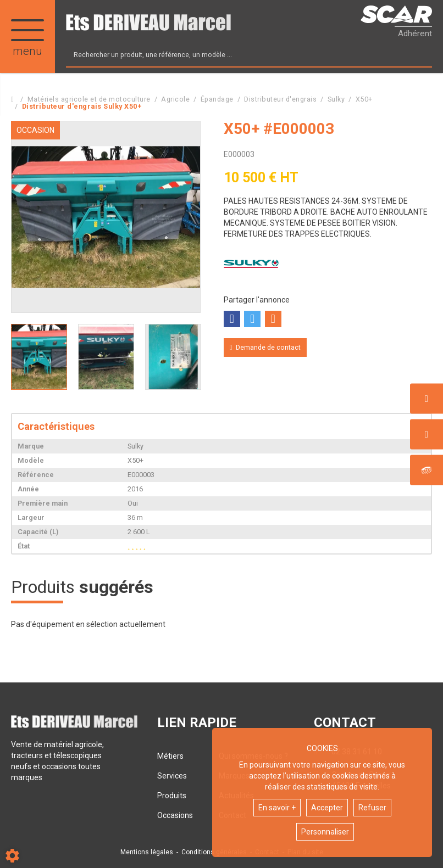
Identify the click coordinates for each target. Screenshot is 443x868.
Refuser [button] (372, 808)
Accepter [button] (327, 808)
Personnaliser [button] (325, 832)
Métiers (170, 756)
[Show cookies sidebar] (12, 856)
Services (172, 776)
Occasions (175, 815)
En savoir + (277, 808)
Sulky (251, 264)
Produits (172, 796)
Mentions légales (147, 852)
